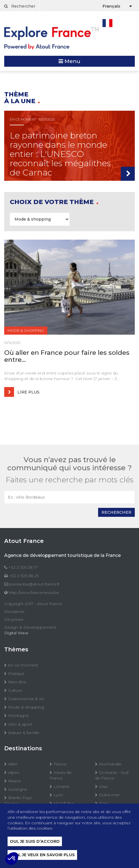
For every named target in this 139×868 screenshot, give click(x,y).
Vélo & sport (20, 724)
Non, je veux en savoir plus (42, 855)
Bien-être (17, 682)
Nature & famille (24, 733)
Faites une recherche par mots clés (70, 480)
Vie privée (14, 619)
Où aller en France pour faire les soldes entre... (67, 356)
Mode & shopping (26, 707)
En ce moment (23, 665)
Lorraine (62, 786)
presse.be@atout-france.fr (34, 584)
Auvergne (18, 789)
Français (111, 6)
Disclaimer (14, 612)
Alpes (14, 772)
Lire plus (22, 392)
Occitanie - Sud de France (112, 775)
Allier (13, 764)
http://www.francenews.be (34, 592)
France (60, 764)
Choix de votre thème (53, 202)
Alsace (14, 781)
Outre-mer (109, 795)
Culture (15, 690)
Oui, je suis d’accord (35, 841)
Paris (104, 803)
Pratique (16, 673)
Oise (103, 786)
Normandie (110, 764)
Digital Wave (16, 633)
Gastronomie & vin (26, 699)
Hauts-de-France (61, 775)
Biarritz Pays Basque (18, 800)
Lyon (58, 795)
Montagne (18, 716)
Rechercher (20, 6)
